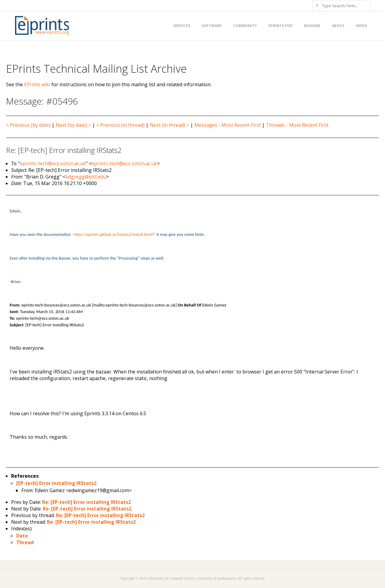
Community (245, 26)
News (362, 26)
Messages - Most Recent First (228, 125)
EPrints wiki (37, 84)
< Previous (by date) (28, 125)
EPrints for (280, 26)
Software (212, 26)
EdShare (312, 26)
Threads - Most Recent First (297, 125)
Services (182, 26)
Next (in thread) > (169, 125)
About (338, 26)
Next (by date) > (73, 125)
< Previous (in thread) (120, 125)
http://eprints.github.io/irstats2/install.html (113, 234)
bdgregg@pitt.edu (86, 177)
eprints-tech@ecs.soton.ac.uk (53, 163)
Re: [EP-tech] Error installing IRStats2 (86, 502)
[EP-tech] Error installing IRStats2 (56, 483)
